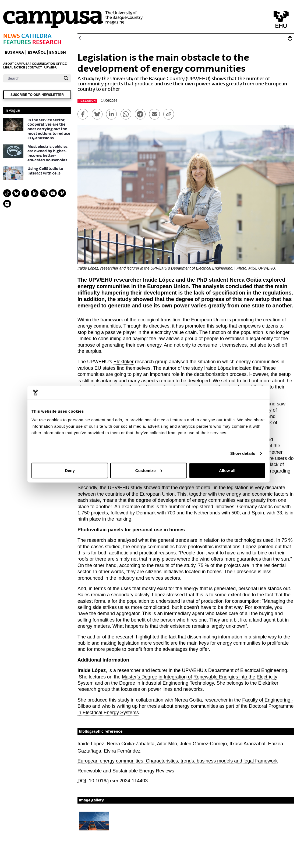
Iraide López (92, 670)
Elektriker (124, 362)
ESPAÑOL (37, 52)
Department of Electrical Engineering (248, 670)
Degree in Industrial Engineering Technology (167, 683)
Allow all (227, 470)
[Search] (32, 78)
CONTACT (35, 67)
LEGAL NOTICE (14, 67)
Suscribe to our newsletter (37, 95)
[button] (94, 821)
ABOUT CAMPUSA (16, 64)
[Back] (80, 39)
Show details (243, 453)
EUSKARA (14, 52)
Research (47, 42)
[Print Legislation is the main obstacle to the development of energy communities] (290, 38)
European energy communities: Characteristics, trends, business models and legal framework (178, 761)
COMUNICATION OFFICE (49, 64)
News (12, 36)
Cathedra (36, 36)
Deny (70, 470)
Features (17, 42)
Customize (149, 470)
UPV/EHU (51, 67)
